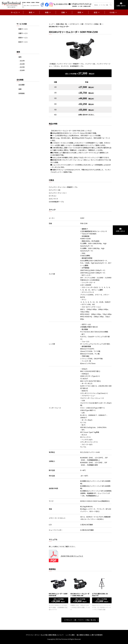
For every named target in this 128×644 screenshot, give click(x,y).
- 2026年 (22, 70)
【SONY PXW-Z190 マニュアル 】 (72, 556)
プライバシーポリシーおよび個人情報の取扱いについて (45, 635)
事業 (20, 89)
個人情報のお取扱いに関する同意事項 (90, 635)
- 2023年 (22, 61)
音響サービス (23, 33)
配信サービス (23, 42)
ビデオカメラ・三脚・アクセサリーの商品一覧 (85, 24)
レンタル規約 (70, 635)
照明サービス (23, 38)
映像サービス (23, 29)
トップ (51, 24)
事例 (20, 57)
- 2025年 (22, 67)
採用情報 (21, 93)
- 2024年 (22, 64)
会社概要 (21, 85)
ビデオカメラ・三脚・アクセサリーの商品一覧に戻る (80, 620)
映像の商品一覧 (61, 24)
